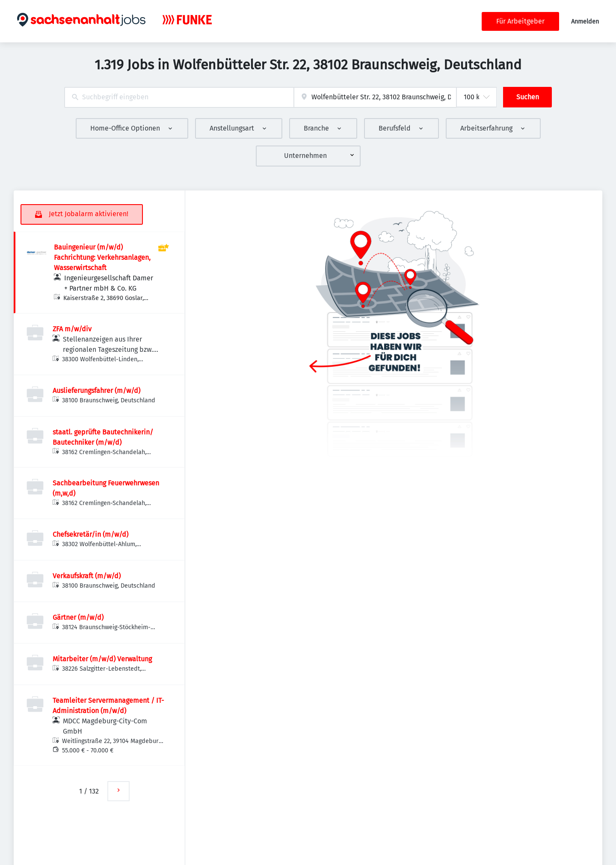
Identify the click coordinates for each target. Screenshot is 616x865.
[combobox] (179, 97)
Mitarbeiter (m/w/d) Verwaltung (102, 659)
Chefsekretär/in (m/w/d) (90, 534)
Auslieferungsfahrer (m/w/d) (96, 391)
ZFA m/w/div (72, 329)
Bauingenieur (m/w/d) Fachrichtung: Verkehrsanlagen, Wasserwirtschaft (102, 257)
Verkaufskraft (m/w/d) (87, 576)
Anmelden (585, 22)
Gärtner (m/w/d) (78, 617)
